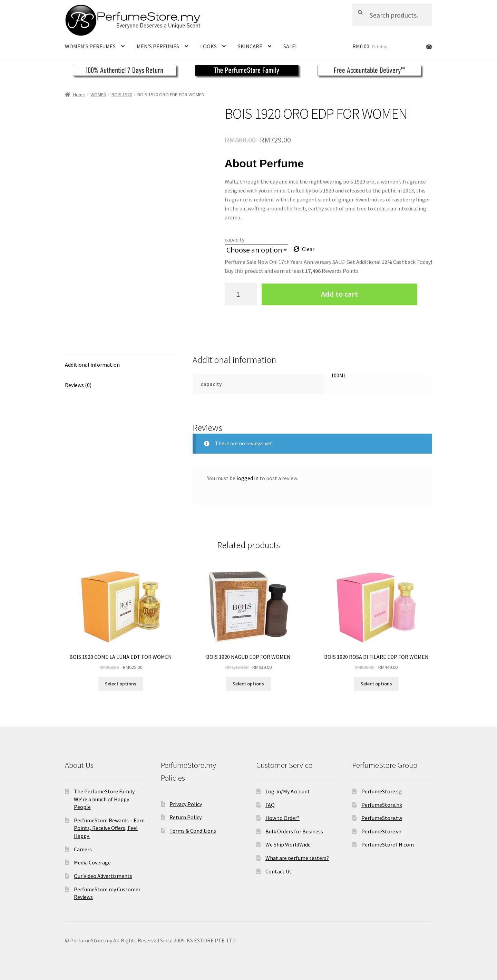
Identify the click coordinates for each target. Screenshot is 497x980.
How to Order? (282, 818)
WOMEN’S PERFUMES (90, 46)
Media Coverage (92, 862)
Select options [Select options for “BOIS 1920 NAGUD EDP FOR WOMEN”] (248, 684)
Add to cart (339, 294)
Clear (308, 249)
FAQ (270, 805)
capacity (235, 239)
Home (79, 95)
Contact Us (279, 871)
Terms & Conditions (193, 831)
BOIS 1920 (122, 95)
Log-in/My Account (288, 791)
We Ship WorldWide (288, 844)
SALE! (290, 46)
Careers (83, 849)
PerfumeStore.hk (382, 805)
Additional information (92, 365)
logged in (247, 478)
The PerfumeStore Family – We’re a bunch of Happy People (106, 799)
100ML (339, 375)
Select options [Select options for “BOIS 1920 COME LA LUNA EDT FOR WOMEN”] (121, 684)
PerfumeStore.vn (381, 831)
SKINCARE (250, 46)
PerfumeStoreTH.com (388, 844)
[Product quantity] (241, 294)
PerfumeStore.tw (382, 818)
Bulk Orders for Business (294, 831)
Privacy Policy (186, 804)
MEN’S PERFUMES (158, 46)
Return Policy (186, 817)
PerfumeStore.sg (382, 791)
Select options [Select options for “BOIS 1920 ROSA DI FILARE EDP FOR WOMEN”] (376, 684)
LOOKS (208, 46)
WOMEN (98, 95)
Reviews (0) (78, 385)
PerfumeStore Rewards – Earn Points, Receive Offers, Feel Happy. (109, 828)
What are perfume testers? (297, 858)
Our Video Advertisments (103, 876)
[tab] (121, 365)
